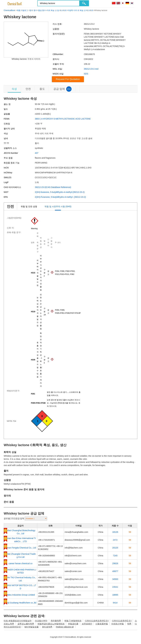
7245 (115, 556)
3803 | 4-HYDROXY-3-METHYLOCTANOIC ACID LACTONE (63, 119)
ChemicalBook (9, 10)
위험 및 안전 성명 (29, 206)
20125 (115, 548)
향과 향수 (33, 10)
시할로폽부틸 (102, 624)
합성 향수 (42, 10)
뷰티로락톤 (47, 627)
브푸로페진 (87, 624)
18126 (115, 532)
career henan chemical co (20, 563)
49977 (115, 571)
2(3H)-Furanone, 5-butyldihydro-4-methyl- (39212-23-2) (60, 197)
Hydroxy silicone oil (65, 627)
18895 (115, 595)
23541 (115, 587)
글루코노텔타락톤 (26, 624)
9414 (115, 603)
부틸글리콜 (73, 624)
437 (37, 153)
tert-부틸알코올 (32, 627)
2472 (115, 540)
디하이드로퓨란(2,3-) (122, 621)
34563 (115, 579)
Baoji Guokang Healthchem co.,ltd (20, 603)
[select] (36, 518)
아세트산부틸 (118, 624)
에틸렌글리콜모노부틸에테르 (51, 624)
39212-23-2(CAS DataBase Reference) (53, 187)
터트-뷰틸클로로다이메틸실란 (18, 621)
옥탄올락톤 (56, 621)
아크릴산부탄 (41, 621)
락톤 (129, 624)
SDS (86, 74)
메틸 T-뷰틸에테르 (73, 621)
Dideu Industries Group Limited (20, 595)
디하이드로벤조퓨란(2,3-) (97, 621)
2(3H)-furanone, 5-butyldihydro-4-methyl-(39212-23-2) (60, 192)
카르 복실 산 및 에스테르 (57, 10)
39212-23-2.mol (91, 69)
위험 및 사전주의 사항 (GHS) (58, 206)
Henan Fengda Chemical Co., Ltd (20, 548)
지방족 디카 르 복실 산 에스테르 (80, 10)
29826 (115, 563)
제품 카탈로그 (22, 10)
